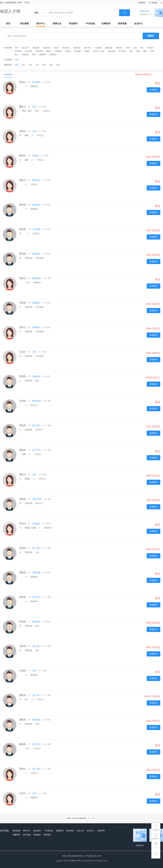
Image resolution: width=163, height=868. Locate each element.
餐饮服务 (36, 48)
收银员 (87, 51)
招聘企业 (57, 24)
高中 (23, 65)
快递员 (68, 51)
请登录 (27, 3)
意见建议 (37, 835)
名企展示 (37, 831)
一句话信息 (90, 24)
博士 (58, 65)
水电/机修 (112, 51)
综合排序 (8, 75)
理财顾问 (43, 55)
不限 (16, 48)
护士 (142, 48)
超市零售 (29, 51)
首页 (8, 24)
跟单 (34, 55)
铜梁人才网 (10, 11)
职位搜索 (24, 24)
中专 (30, 65)
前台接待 (78, 51)
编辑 (145, 51)
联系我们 (47, 835)
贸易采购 (25, 55)
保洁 (16, 55)
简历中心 (41, 24)
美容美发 (77, 48)
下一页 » (91, 818)
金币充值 (27, 835)
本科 (44, 65)
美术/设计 (88, 48)
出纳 (131, 51)
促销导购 (39, 51)
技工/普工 (25, 48)
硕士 (51, 65)
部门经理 (122, 51)
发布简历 (70, 831)
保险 (138, 51)
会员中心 (139, 24)
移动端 (153, 3)
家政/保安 (66, 48)
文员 (135, 48)
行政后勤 (98, 48)
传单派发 (18, 51)
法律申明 (101, 831)
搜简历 (151, 36)
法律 (152, 51)
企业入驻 (80, 831)
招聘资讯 (60, 831)
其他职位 (53, 55)
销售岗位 (119, 48)
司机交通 (47, 48)
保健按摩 (58, 51)
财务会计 (151, 48)
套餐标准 (16, 835)
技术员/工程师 (99, 51)
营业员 (56, 48)
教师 (128, 48)
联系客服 (122, 24)
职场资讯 (73, 24)
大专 (37, 65)
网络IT (49, 51)
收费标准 (106, 24)
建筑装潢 (109, 48)
